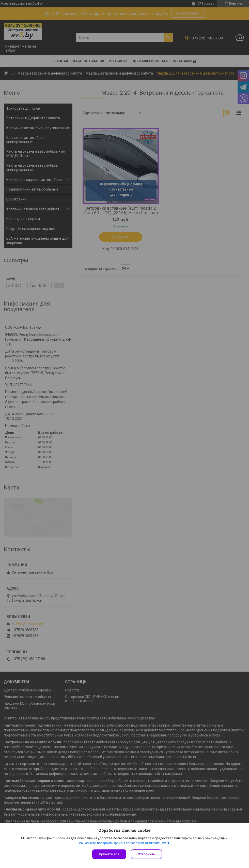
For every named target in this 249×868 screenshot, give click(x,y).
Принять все (109, 854)
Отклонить (146, 854)
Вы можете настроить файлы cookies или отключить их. (123, 843)
